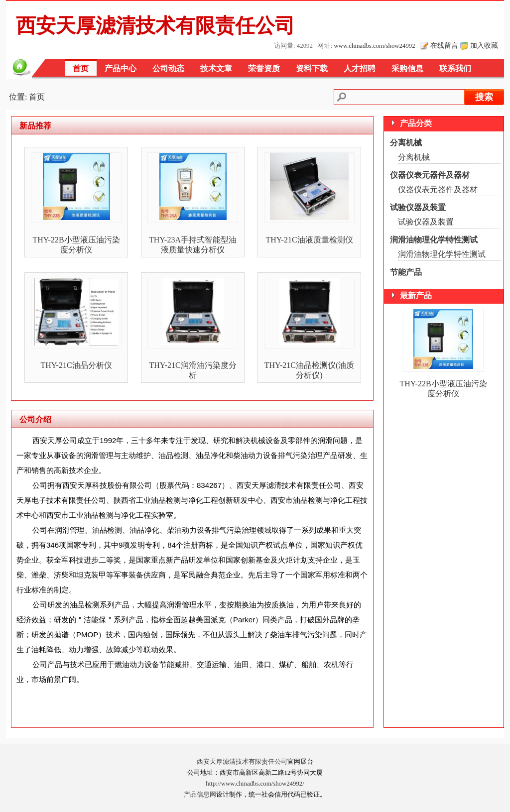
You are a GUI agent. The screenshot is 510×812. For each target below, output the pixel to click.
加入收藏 (484, 45)
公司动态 (168, 68)
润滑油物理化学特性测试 (434, 240)
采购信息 (407, 68)
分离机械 (406, 143)
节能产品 (406, 272)
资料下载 (312, 68)
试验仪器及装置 (418, 207)
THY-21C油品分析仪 (76, 365)
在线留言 (444, 45)
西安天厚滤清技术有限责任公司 (242, 762)
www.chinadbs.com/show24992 (374, 46)
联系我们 (455, 68)
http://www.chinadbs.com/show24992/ (255, 784)
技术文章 (216, 68)
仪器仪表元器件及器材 (430, 175)
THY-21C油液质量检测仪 (309, 240)
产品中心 (121, 68)
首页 (81, 68)
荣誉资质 (264, 68)
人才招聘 (360, 68)
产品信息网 (200, 795)
